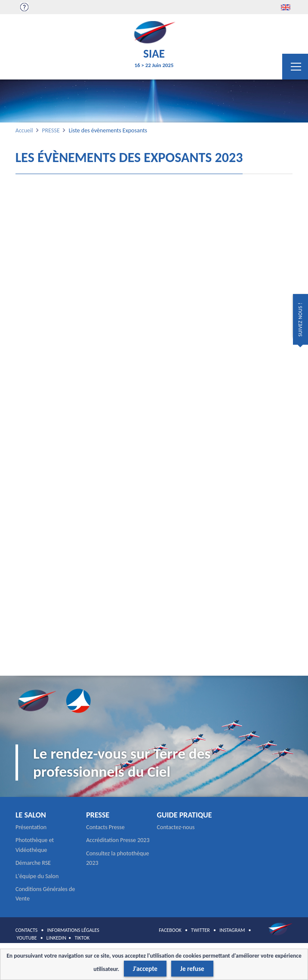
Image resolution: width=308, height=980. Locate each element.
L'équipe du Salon (37, 876)
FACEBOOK (170, 930)
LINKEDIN (56, 938)
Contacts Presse (105, 827)
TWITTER (200, 930)
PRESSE (51, 130)
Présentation (31, 827)
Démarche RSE (33, 863)
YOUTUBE (27, 938)
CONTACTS (27, 930)
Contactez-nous (176, 827)
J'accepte (145, 969)
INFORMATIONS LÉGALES (73, 930)
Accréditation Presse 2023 (118, 840)
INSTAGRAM (232, 930)
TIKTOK (82, 938)
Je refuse (192, 969)
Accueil (24, 130)
